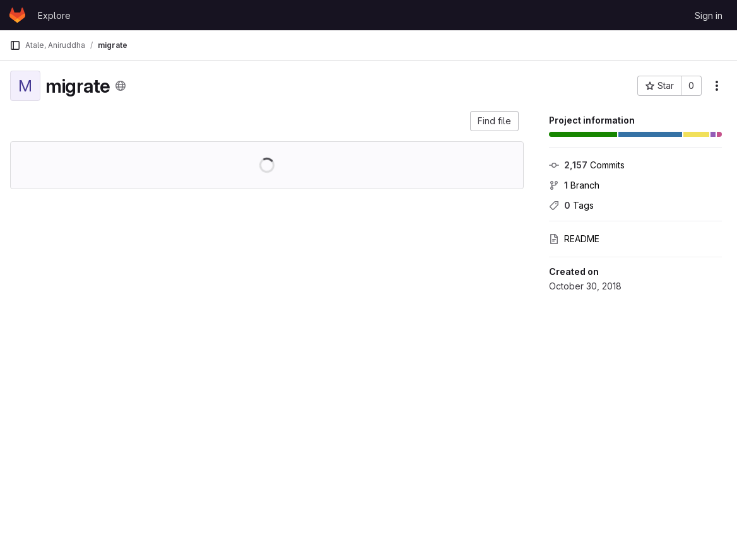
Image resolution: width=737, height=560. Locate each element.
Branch (574, 185)
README (574, 239)
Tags (571, 205)
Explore (54, 15)
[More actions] (717, 86)
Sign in (709, 15)
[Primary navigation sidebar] (15, 45)
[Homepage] (17, 15)
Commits (587, 165)
